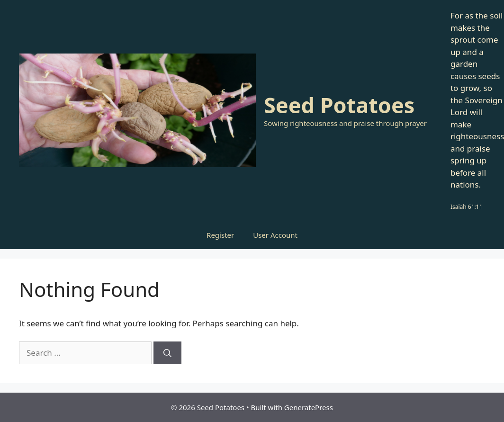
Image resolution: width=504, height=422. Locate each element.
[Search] (167, 353)
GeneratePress (309, 407)
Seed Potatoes (339, 105)
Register (220, 235)
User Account (275, 235)
